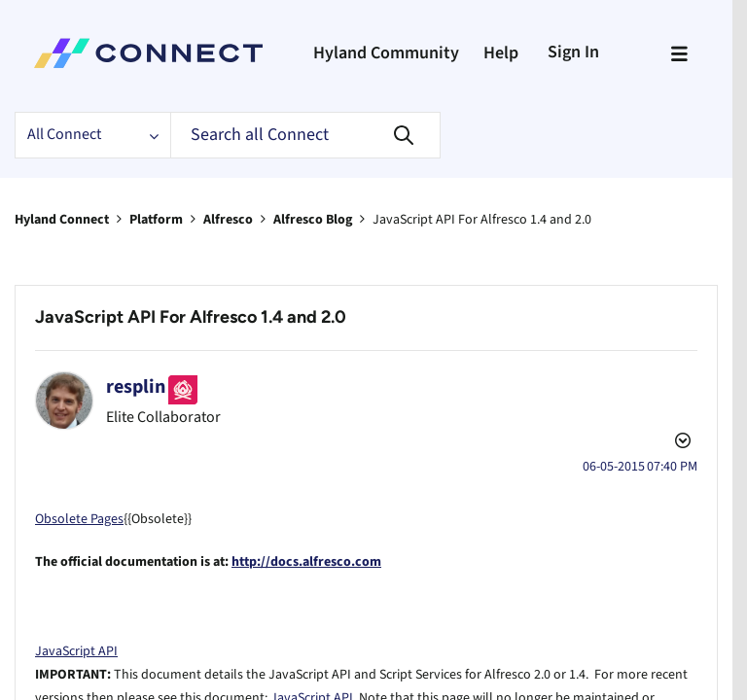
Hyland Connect (67, 219)
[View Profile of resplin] (139, 387)
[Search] (315, 135)
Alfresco (245, 219)
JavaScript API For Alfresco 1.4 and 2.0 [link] (524, 219)
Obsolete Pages (84, 496)
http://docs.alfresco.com (327, 539)
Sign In (583, 52)
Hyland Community (382, 53)
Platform (168, 219)
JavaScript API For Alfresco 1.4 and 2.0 (197, 318)
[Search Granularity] (96, 135)
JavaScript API (79, 628)
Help (505, 53)
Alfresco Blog (339, 219)
